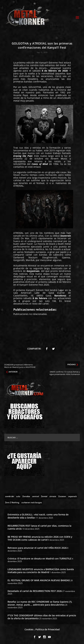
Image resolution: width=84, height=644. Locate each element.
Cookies (29, 629)
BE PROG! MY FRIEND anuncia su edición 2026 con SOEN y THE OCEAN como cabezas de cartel (40, 538)
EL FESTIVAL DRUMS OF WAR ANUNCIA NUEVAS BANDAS (39, 580)
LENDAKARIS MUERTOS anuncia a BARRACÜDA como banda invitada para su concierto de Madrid (41, 571)
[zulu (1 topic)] (18, 496)
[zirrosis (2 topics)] (53, 496)
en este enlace (33, 167)
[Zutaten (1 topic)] (62, 496)
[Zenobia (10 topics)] (26, 496)
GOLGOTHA (35, 87)
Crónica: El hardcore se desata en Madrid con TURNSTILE (40, 559)
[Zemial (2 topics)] (44, 496)
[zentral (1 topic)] (35, 496)
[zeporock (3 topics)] (72, 496)
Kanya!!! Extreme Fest (51, 63)
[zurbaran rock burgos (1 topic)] (32, 502)
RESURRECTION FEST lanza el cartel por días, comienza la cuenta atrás (39, 527)
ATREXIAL (18, 186)
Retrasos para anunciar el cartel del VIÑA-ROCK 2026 (37, 548)
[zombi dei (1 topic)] (10, 496)
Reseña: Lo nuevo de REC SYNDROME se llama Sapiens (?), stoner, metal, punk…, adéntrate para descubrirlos (40, 603)
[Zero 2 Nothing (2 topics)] (12, 502)
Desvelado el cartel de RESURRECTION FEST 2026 (35, 591)
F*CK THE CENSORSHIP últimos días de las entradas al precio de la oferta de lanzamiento (42, 617)
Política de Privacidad (48, 629)
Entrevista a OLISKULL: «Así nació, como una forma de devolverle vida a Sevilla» (38, 516)
